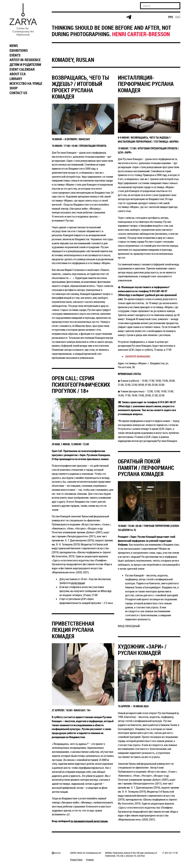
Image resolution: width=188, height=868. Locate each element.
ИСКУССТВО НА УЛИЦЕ (26, 83)
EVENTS (15, 55)
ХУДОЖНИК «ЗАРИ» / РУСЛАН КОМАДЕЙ (142, 650)
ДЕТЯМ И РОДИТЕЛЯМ (25, 65)
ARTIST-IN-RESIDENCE (25, 60)
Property (90, 860)
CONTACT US (18, 93)
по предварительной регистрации (89, 821)
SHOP (14, 88)
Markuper (17, 853)
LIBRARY (16, 79)
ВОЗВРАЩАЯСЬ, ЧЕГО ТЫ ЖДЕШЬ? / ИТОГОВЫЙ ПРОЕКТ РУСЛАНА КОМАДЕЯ (80, 87)
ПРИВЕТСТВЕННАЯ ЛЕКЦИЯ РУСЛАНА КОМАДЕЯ (73, 630)
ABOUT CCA (18, 74)
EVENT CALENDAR (22, 69)
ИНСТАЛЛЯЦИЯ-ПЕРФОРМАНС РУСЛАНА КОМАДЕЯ (146, 84)
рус (171, 17)
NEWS (14, 46)
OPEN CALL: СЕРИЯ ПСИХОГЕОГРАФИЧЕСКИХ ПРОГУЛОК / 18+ (81, 384)
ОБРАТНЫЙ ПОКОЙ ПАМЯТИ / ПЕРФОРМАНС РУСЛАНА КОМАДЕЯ (146, 468)
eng (178, 17)
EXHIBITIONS (19, 50)
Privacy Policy (76, 860)
